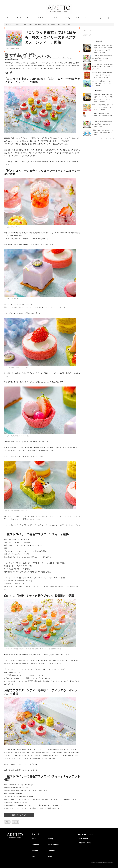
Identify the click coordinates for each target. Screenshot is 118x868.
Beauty (19, 18)
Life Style (68, 18)
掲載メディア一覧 (85, 843)
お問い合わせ (83, 839)
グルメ (7, 822)
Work (86, 18)
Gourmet (30, 18)
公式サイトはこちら (19, 815)
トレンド (17, 24)
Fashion (56, 18)
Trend (9, 18)
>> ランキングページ (107, 138)
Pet (78, 18)
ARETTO (9, 24)
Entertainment (43, 18)
